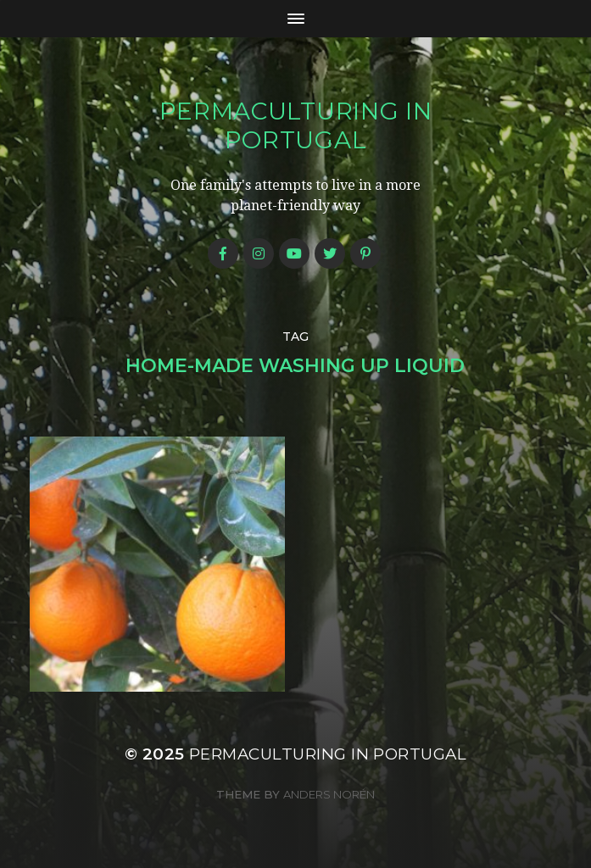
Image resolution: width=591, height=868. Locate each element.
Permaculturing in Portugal (296, 125)
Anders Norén (329, 794)
